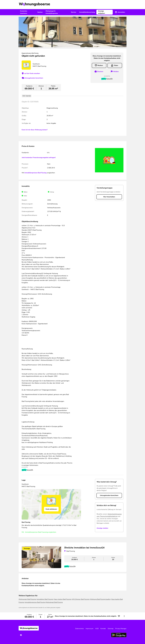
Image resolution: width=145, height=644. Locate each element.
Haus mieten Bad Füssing (62, 599)
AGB (97, 629)
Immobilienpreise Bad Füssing (35, 602)
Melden (116, 72)
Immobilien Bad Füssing (45, 599)
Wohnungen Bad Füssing (27, 599)
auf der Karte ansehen (32, 73)
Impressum (89, 629)
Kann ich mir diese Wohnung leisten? (35, 130)
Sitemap (111, 629)
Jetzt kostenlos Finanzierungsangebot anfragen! (39, 158)
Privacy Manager (121, 629)
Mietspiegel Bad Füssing (54, 602)
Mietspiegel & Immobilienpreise (52, 12)
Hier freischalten (109, 197)
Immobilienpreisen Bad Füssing (35, 173)
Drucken (100, 72)
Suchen (40, 12)
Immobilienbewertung (87, 12)
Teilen (116, 65)
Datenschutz (79, 629)
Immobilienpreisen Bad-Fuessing (36, 532)
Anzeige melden (102, 528)
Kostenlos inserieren (24, 12)
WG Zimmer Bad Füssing (81, 599)
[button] (124, 616)
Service (74, 12)
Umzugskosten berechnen (34, 78)
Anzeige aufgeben (101, 12)
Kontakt (103, 629)
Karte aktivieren (51, 509)
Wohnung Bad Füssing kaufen (100, 599)
